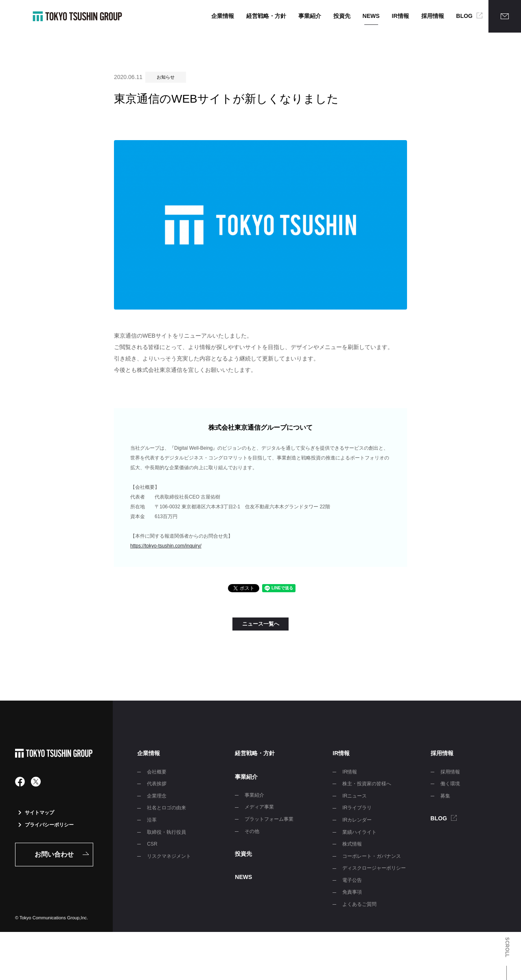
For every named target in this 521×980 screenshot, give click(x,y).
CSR (152, 844)
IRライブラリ (357, 808)
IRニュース (355, 796)
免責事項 (352, 892)
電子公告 (352, 880)
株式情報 (352, 844)
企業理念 (157, 796)
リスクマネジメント (169, 856)
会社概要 (157, 772)
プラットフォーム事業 (269, 819)
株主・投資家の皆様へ (367, 784)
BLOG (464, 16)
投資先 (342, 16)
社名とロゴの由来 (166, 808)
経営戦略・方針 (266, 16)
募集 (445, 796)
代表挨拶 (157, 784)
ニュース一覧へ (261, 624)
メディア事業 (259, 807)
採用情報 (433, 16)
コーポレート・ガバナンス (372, 856)
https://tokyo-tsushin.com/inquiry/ (166, 546)
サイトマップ (36, 813)
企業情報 (223, 16)
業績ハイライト (359, 832)
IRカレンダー (357, 820)
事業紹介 (310, 16)
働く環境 (450, 784)
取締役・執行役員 (166, 832)
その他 (252, 831)
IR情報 (401, 16)
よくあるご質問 (359, 904)
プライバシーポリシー (46, 825)
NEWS (371, 16)
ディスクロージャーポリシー (374, 868)
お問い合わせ (54, 854)
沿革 (152, 820)
